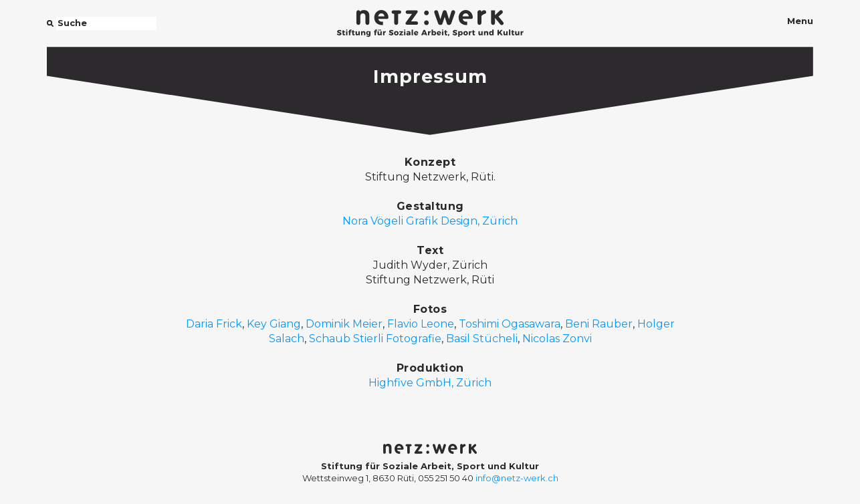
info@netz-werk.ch (517, 478)
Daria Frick (214, 324)
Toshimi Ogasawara (510, 324)
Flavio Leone (421, 324)
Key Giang (274, 324)
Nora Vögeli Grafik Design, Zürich (430, 221)
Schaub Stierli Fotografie (375, 339)
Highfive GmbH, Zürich (430, 383)
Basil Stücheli (482, 339)
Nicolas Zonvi (557, 339)
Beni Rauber (599, 324)
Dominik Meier (344, 324)
